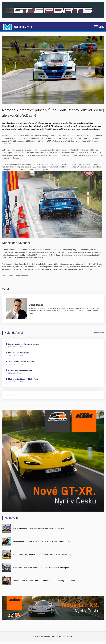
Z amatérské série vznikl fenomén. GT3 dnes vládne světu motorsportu (41, 568)
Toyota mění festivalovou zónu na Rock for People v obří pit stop (39, 528)
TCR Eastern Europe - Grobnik (21, 362)
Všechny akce (98, 333)
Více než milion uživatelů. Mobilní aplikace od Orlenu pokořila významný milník (44, 581)
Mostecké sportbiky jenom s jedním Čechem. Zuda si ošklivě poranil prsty (42, 555)
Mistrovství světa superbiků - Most (23, 379)
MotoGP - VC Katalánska (19, 353)
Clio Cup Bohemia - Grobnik (20, 370)
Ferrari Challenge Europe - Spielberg (24, 344)
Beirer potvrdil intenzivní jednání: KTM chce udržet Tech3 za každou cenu (42, 541)
